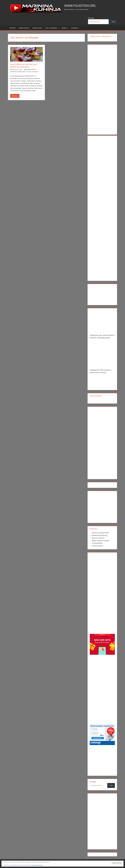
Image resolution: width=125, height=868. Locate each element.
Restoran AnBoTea (98, 538)
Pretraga (91, 18)
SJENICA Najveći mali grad (100, 541)
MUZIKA (65, 28)
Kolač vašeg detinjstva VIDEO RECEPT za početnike (24, 66)
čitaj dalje (14, 96)
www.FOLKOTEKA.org (80, 6)
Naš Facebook (96, 396)
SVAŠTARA (75, 28)
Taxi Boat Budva (97, 543)
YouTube (29, 72)
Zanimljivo (35, 72)
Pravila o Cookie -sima (37, 865)
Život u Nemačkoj (52, 28)
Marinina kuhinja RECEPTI (100, 533)
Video (24, 72)
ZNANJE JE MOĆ (37, 28)
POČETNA (13, 28)
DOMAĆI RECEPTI (24, 28)
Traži (113, 22)
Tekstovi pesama (97, 546)
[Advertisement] (102, 72)
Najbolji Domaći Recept (100, 535)
